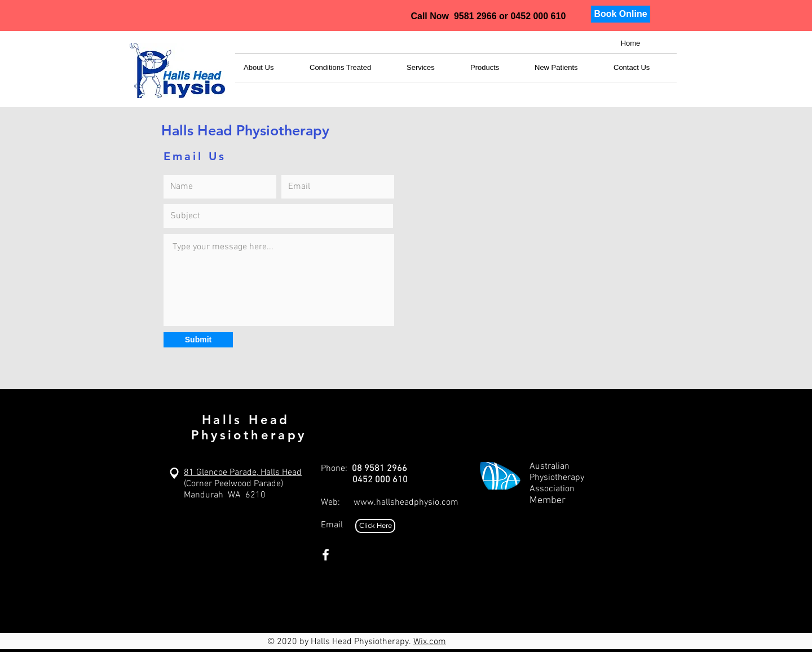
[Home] (630, 44)
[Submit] (198, 340)
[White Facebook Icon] (326, 555)
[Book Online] (621, 14)
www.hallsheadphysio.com (406, 503)
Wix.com (430, 642)
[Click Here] (375, 526)
